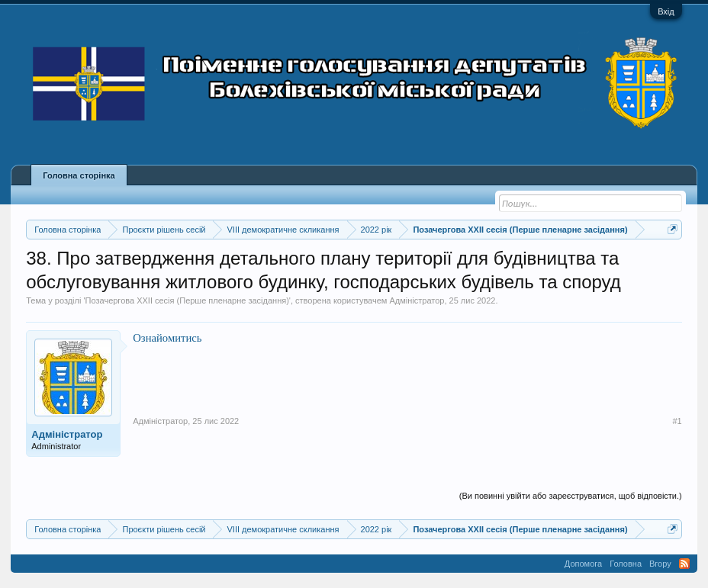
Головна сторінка (79, 175)
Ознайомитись (167, 338)
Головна (626, 564)
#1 (677, 421)
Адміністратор (417, 300)
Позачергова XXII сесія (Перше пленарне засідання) (187, 300)
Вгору (660, 564)
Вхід (666, 11)
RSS (684, 564)
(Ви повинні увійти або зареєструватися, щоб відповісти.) (571, 496)
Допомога (583, 564)
